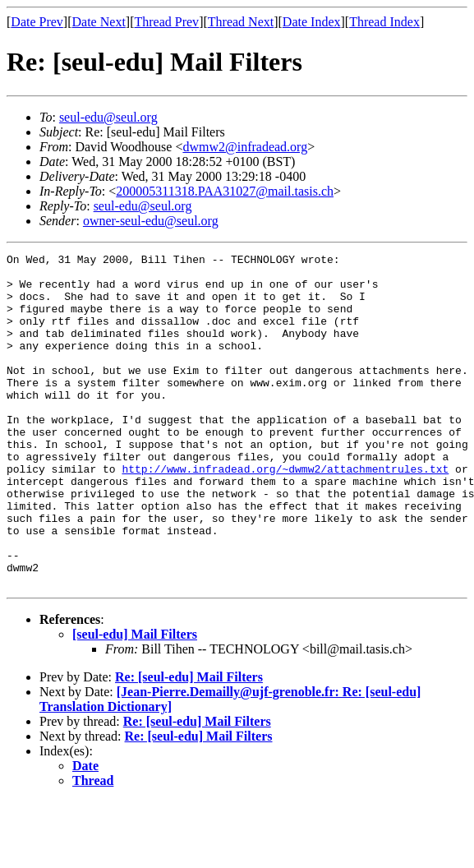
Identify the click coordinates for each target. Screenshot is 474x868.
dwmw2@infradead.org (245, 147)
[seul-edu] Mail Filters (135, 701)
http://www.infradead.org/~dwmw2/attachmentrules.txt (285, 513)
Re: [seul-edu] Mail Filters (189, 743)
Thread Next (241, 22)
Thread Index (384, 22)
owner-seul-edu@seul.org (151, 221)
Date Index (312, 22)
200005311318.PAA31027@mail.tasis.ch (225, 191)
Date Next (99, 22)
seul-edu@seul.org (108, 117)
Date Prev (37, 22)
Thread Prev (166, 22)
